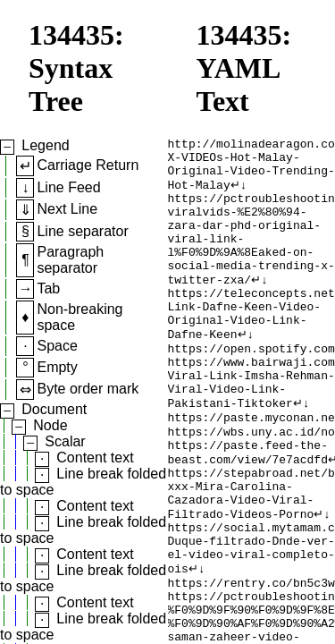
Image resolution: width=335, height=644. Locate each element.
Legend (45, 145)
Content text (95, 458)
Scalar (65, 441)
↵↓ (239, 194)
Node (50, 425)
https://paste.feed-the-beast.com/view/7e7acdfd (248, 508)
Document (54, 409)
